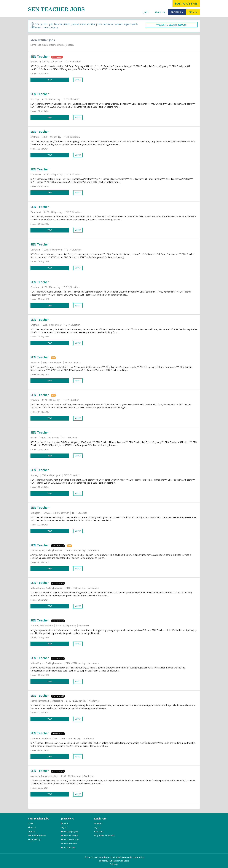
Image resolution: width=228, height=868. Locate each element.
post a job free (186, 3)
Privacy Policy (34, 839)
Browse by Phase (69, 843)
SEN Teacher (40, 56)
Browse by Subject (70, 835)
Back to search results (171, 25)
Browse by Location (70, 839)
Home (31, 823)
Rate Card (99, 831)
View (50, 80)
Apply (78, 80)
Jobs (146, 12)
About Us (160, 12)
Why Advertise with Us (104, 835)
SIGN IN (193, 12)
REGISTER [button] (177, 12)
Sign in (64, 827)
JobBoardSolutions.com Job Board (114, 861)
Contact (32, 831)
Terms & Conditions (37, 835)
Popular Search (68, 847)
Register (65, 823)
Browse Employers (70, 831)
